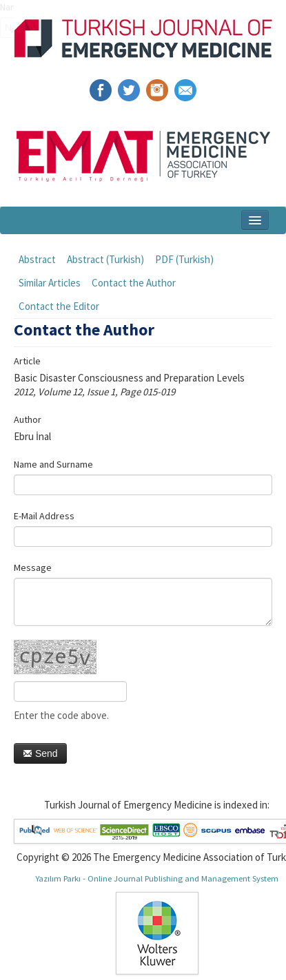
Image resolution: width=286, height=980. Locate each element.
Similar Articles (50, 283)
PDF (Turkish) (184, 259)
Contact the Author (134, 283)
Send (40, 753)
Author (28, 419)
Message (33, 567)
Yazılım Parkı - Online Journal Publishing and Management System (157, 878)
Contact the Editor (59, 306)
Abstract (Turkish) (105, 259)
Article (27, 361)
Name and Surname (53, 464)
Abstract (37, 259)
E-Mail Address (44, 516)
